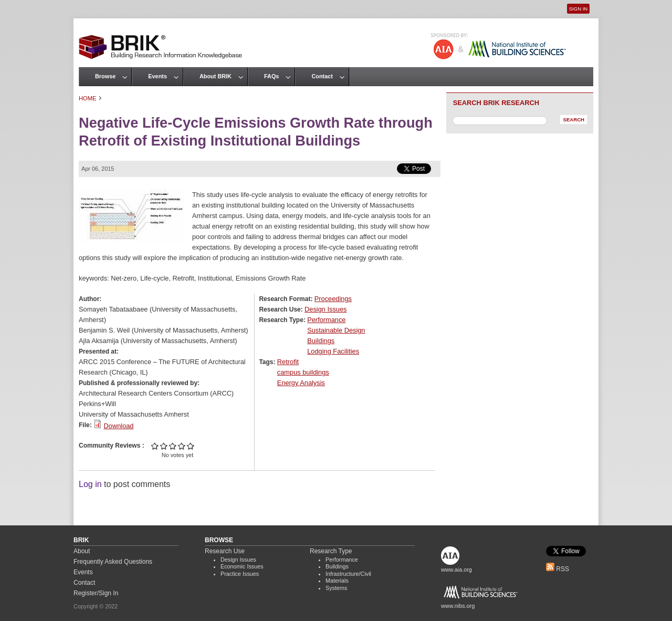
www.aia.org (456, 570)
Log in (90, 484)
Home (88, 98)
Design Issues (325, 309)
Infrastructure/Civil (348, 574)
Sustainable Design (336, 330)
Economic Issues (242, 566)
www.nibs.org (458, 606)
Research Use (225, 551)
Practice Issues (240, 574)
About (82, 551)
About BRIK (216, 76)
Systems (336, 588)
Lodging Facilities (333, 351)
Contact (322, 76)
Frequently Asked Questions (113, 562)
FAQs (271, 76)
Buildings (321, 341)
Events (157, 76)
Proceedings (333, 299)
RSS (558, 569)
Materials (337, 581)
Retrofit (288, 362)
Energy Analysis (301, 383)
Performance (326, 320)
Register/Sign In (96, 593)
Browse (105, 76)
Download (119, 426)
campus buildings (303, 372)
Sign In (578, 9)
